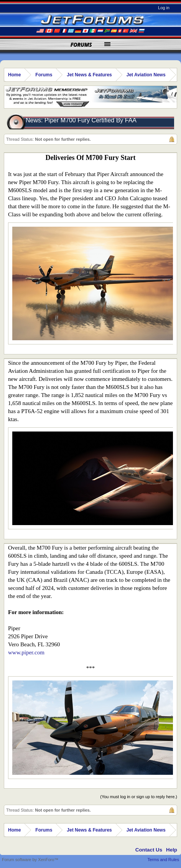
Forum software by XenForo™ (30, 860)
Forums (81, 45)
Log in (164, 8)
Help (172, 850)
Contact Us (149, 850)
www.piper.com (26, 652)
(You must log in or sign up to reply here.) (139, 797)
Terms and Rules (163, 860)
